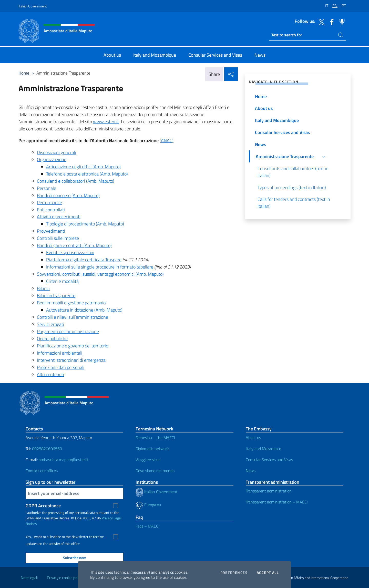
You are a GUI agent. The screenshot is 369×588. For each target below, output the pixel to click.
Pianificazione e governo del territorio (73, 346)
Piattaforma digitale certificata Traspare (84, 260)
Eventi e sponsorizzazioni (70, 252)
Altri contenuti (50, 374)
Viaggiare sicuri (148, 460)
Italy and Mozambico (263, 449)
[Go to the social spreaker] (341, 22)
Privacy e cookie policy (65, 578)
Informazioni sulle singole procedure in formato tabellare (100, 267)
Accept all (268, 573)
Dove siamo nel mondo (155, 471)
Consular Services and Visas (269, 460)
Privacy (107, 518)
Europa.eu (148, 505)
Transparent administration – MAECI (277, 502)
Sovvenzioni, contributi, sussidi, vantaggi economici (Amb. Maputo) (100, 274)
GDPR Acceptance (43, 506)
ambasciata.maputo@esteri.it (64, 460)
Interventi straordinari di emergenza (71, 360)
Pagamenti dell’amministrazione (68, 331)
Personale (47, 188)
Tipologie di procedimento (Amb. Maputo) (85, 224)
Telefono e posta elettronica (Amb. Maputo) (87, 174)
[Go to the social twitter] (320, 22)
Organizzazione (52, 159)
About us (253, 438)
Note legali (29, 578)
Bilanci (43, 288)
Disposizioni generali (57, 152)
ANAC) (167, 141)
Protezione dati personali (61, 367)
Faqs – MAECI (147, 526)
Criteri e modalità (62, 281)
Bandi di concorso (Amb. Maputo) (68, 195)
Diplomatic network (152, 449)
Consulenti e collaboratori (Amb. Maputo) (76, 181)
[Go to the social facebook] (331, 22)
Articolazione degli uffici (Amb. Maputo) (83, 167)
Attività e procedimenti (59, 217)
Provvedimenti (51, 231)
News (251, 471)
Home (24, 73)
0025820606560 (47, 449)
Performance (49, 203)
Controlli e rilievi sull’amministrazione (73, 317)
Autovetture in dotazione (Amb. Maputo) (84, 310)
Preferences (234, 573)
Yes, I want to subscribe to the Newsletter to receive (65, 537)
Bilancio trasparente (56, 296)
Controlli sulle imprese (58, 238)
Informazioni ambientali (60, 353)
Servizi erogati (50, 324)
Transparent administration (269, 491)
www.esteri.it (106, 122)
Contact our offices (42, 471)
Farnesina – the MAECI (155, 438)
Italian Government (33, 6)
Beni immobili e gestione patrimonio (71, 303)
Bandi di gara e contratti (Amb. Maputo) (74, 245)
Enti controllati (51, 210)
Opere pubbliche (52, 339)
